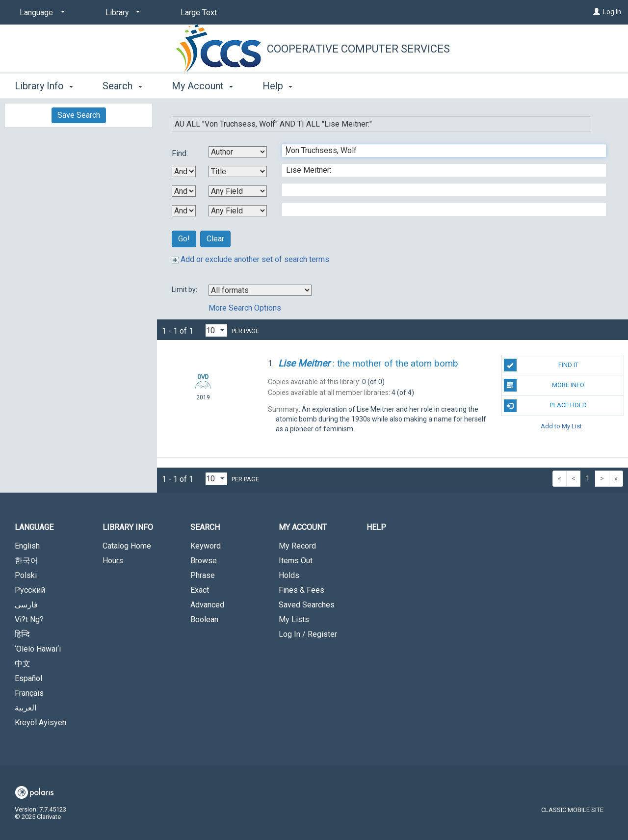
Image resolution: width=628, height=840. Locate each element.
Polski (26, 575)
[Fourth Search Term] (439, 210)
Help (376, 527)
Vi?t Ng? (29, 619)
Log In (612, 12)
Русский (30, 590)
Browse (204, 561)
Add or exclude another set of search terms (250, 259)
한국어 (26, 561)
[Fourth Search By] (238, 211)
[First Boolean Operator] (184, 171)
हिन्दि (22, 634)
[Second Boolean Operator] (184, 191)
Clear (215, 239)
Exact (200, 590)
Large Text (199, 13)
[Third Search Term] (439, 190)
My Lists (294, 619)
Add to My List (561, 426)
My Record (297, 546)
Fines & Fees (301, 590)
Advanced (207, 605)
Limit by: (185, 289)
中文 (23, 664)
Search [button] (122, 86)
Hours (113, 561)
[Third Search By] (238, 191)
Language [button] (34, 527)
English (27, 546)
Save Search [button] (79, 115)
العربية (26, 708)
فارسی (26, 605)
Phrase (203, 575)
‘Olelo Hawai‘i (38, 649)
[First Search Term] (439, 151)
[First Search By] (238, 152)
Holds (289, 575)
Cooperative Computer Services (358, 49)
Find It (541, 365)
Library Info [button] (44, 86)
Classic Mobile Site (572, 810)
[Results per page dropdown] (216, 330)
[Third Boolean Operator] (184, 211)
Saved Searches (307, 605)
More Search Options (245, 308)
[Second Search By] (238, 171)
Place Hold (545, 406)
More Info (544, 385)
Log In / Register (308, 634)
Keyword (206, 546)
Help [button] (277, 86)
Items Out (296, 561)
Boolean (204, 619)
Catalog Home (127, 546)
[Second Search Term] (439, 170)
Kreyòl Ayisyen (40, 722)
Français (29, 693)
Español (28, 678)
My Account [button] (202, 86)
